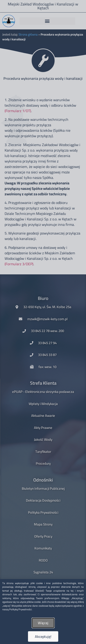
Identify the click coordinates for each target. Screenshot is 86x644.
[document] (43, 322)
